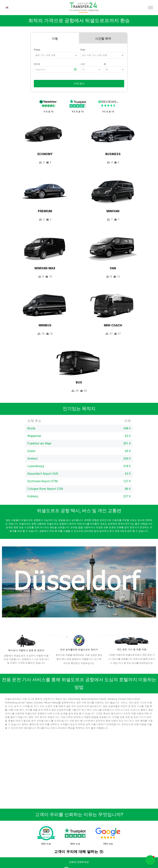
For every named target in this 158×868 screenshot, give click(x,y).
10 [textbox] (83, 70)
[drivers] (26, 641)
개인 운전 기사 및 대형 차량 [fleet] (132, 649)
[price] (79, 640)
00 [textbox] (106, 70)
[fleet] (132, 641)
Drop (83, 50)
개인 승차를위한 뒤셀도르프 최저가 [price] (79, 650)
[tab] (55, 38)
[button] (150, 860)
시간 (83, 64)
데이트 (37, 64)
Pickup (37, 50)
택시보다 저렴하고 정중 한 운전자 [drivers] (26, 650)
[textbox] (56, 55)
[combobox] (56, 55)
